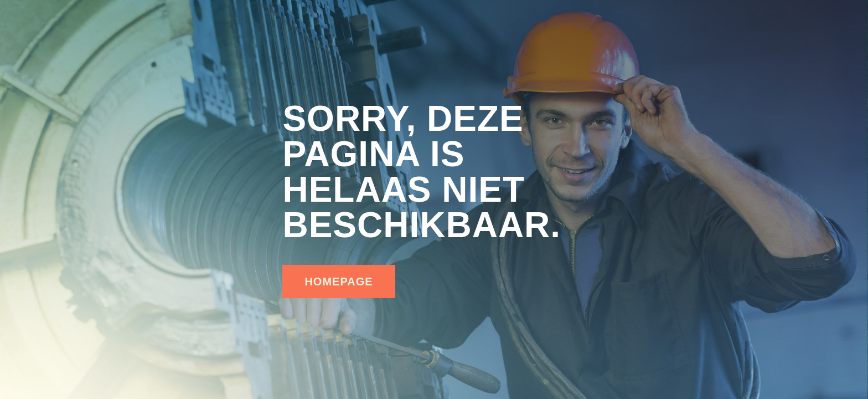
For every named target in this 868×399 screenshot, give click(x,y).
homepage (339, 282)
